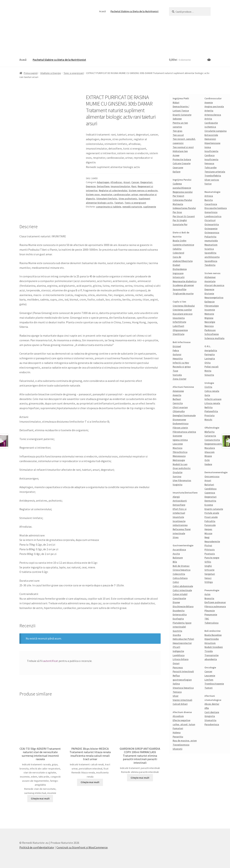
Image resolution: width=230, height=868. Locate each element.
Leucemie (210, 676)
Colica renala (212, 391)
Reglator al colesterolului (113, 190)
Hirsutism (210, 643)
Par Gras (177, 212)
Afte (207, 708)
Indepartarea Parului (184, 208)
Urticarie (209, 570)
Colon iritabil (180, 594)
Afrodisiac (116, 182)
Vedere (208, 464)
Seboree (177, 119)
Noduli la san (180, 464)
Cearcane (178, 167)
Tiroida (209, 651)
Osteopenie (211, 229)
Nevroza (209, 326)
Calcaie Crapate (182, 163)
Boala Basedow (213, 635)
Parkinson (210, 330)
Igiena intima (180, 440)
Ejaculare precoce (183, 314)
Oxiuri (176, 663)
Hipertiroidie (212, 639)
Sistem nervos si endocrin (143, 190)
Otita (208, 363)
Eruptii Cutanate (182, 115)
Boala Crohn (180, 241)
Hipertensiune (212, 143)
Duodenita (179, 611)
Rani (134, 186)
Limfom (209, 680)
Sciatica (209, 249)
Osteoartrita (212, 224)
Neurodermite (212, 541)
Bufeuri (177, 399)
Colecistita (179, 574)
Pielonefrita (211, 411)
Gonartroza (211, 212)
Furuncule (210, 525)
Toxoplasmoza (181, 745)
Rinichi (208, 420)
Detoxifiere (103, 186)
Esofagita (178, 619)
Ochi (207, 460)
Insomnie (210, 310)
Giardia (177, 635)
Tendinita (210, 265)
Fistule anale (212, 513)
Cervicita (178, 403)
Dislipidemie (180, 269)
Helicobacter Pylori (183, 639)
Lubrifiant (178, 326)
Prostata (210, 415)
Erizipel (177, 346)
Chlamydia (179, 411)
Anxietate (210, 281)
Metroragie (179, 460)
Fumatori (178, 728)
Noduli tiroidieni (214, 647)
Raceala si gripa (182, 367)
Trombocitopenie (214, 684)
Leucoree (178, 444)
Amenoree (178, 391)
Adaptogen (103, 182)
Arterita (209, 111)
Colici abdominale (183, 586)
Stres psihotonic (128, 199)
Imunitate (178, 517)
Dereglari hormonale (184, 415)
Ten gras (178, 131)
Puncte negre (212, 558)
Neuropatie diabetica (185, 281)
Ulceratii (178, 749)
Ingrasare (178, 273)
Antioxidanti (180, 501)
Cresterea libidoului (184, 306)
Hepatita (178, 359)
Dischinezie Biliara (183, 606)
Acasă (102, 11)
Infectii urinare (213, 399)
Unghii (208, 566)
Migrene (209, 318)
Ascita (176, 554)
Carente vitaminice (183, 245)
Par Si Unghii (180, 220)
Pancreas (178, 667)
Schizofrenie (212, 334)
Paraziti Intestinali (183, 671)
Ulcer (176, 696)
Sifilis (208, 562)
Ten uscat (178, 135)
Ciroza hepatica (182, 570)
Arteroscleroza (213, 115)
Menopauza (179, 456)
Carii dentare (212, 712)
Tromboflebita (213, 176)
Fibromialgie (212, 306)
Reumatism (211, 245)
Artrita (208, 119)
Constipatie (179, 598)
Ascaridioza (179, 550)
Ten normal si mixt (183, 147)
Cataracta (210, 436)
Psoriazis (210, 554)
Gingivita (210, 716)
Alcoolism (178, 716)
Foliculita (210, 521)
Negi (207, 537)
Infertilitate (179, 322)
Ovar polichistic (182, 468)
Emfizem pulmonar (215, 602)
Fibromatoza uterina (184, 432)
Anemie (209, 103)
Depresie (91, 186)
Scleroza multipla (214, 338)
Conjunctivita (212, 440)
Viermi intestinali (182, 700)
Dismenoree (179, 420)
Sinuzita (209, 375)
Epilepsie (210, 302)
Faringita (210, 354)
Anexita (177, 395)
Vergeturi (210, 574)
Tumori (209, 688)
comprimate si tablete (109, 207)
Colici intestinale (182, 590)
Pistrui (208, 545)
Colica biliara (180, 578)
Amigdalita (211, 350)
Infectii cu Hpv (181, 363)
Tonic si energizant (74, 73)
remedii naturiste (132, 207)
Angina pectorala (214, 106)
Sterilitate (179, 334)
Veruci (208, 578)
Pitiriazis (210, 550)
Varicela (177, 375)
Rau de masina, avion (185, 741)
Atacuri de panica (214, 285)
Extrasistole (211, 135)
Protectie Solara (182, 159)
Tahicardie (211, 167)
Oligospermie (180, 330)
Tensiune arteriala (215, 172)
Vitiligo (209, 582)
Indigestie (178, 651)
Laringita (210, 359)
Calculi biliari (180, 704)
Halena (177, 732)
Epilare (177, 172)
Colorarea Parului (182, 200)
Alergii (176, 497)
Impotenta (179, 318)
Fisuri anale (211, 517)
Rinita (208, 371)
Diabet (176, 265)
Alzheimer (210, 277)
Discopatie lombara (216, 208)
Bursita (209, 200)
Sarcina (177, 476)
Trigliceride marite (183, 294)
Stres (176, 537)
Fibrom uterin (180, 428)
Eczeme (209, 505)
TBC (207, 619)
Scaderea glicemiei (183, 285)
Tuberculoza (211, 623)
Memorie (209, 314)
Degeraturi (146, 182)
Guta (207, 395)
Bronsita (209, 598)
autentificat (51, 661)
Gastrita (177, 631)
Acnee (176, 155)
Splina (176, 684)
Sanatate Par (180, 224)
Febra (176, 350)
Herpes (208, 529)
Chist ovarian (180, 407)
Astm (207, 594)
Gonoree (177, 436)
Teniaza (177, 692)
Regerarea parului (183, 192)
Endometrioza (181, 423)
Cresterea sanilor (182, 310)
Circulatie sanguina (216, 131)
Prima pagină (31, 73)
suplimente (150, 207)
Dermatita (210, 501)
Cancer (135, 182)
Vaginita (178, 485)
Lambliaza (179, 655)
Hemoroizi (210, 139)
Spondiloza (211, 261)
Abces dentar (212, 704)
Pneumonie (211, 615)
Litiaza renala (212, 403)
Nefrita (209, 407)
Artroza (209, 196)
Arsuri (127, 182)
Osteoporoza (212, 232)
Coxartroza (211, 204)
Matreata (178, 204)
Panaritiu (178, 737)
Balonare (178, 558)
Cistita (208, 387)
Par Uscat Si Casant (184, 216)
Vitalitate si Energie (51, 73)
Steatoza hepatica (183, 688)
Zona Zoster (180, 379)
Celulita (177, 249)
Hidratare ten (180, 151)
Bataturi (209, 485)
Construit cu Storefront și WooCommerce (82, 847)
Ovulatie (178, 472)
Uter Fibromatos (182, 480)
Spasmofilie (180, 289)
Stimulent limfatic (107, 199)
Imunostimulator (120, 186)
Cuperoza (210, 493)
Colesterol (178, 253)
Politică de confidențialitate (37, 847)
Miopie (208, 456)
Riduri (176, 103)
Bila (175, 562)
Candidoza (211, 489)
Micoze (208, 533)
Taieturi (119, 203)
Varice (208, 184)
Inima (208, 147)
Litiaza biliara (181, 659)
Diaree (176, 602)
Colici (176, 582)
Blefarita (210, 432)
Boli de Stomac (181, 566)
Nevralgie (210, 322)
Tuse (175, 371)
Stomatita (210, 720)
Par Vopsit (178, 196)
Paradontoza (212, 724)
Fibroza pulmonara (215, 606)
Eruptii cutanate (214, 509)
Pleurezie (210, 611)
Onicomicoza (212, 476)
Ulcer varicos (212, 180)
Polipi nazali (211, 367)
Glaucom (210, 452)
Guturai (177, 354)
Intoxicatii (179, 277)
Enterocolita (180, 615)
